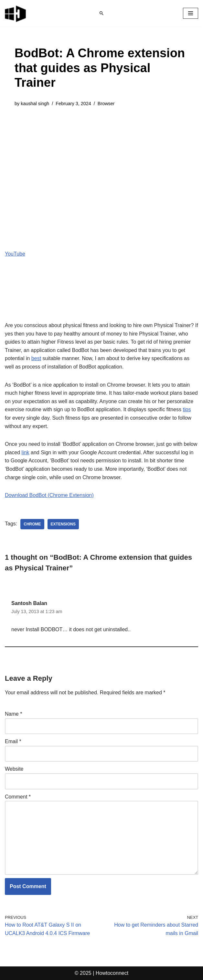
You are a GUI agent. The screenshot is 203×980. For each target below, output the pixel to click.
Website (14, 769)
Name (13, 714)
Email (13, 741)
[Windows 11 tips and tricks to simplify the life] (16, 13)
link (26, 452)
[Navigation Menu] (191, 13)
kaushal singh (35, 104)
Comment (18, 797)
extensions (63, 524)
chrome (32, 524)
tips (187, 409)
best (36, 358)
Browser (106, 104)
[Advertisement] (101, 162)
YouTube (15, 254)
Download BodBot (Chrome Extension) (49, 495)
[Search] (101, 13)
